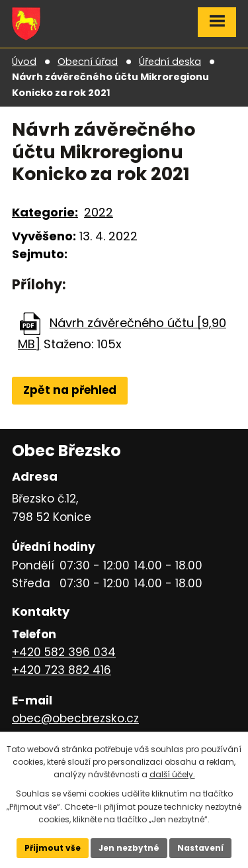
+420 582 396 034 (64, 652)
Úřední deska (170, 62)
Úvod (24, 62)
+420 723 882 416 (62, 670)
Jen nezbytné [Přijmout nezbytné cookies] (129, 848)
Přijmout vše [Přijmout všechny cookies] (53, 848)
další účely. (172, 774)
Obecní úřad (88, 62)
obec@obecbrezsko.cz (75, 718)
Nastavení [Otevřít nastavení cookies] (200, 848)
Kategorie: (45, 212)
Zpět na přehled (70, 390)
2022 (99, 212)
